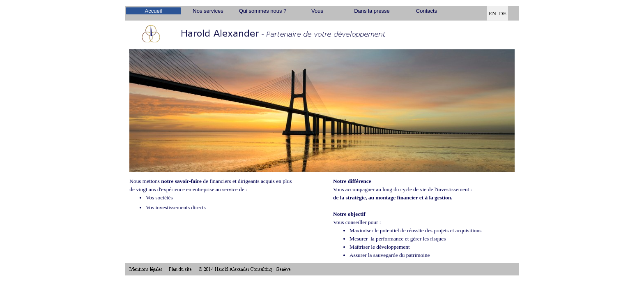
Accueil (154, 11)
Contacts (427, 11)
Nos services (208, 11)
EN (492, 13)
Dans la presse (372, 11)
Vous (317, 11)
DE (503, 13)
